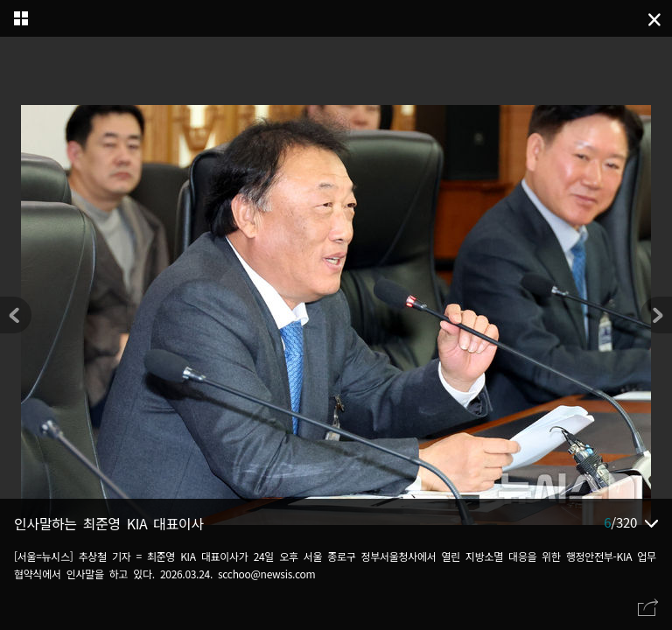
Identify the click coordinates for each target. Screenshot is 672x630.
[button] (656, 315)
